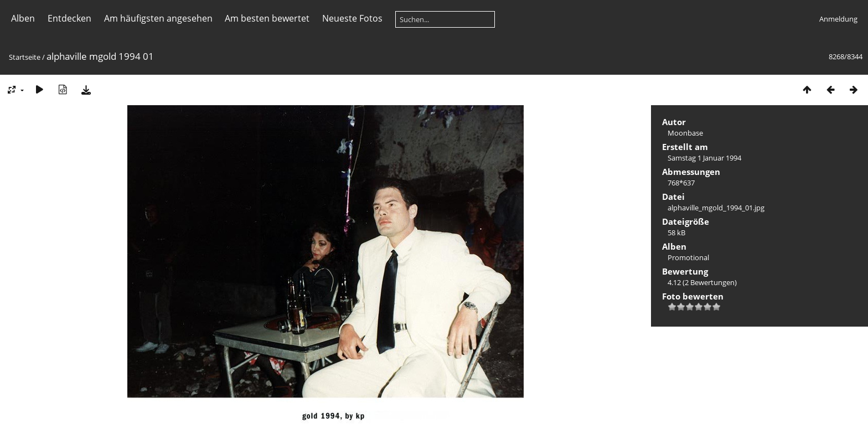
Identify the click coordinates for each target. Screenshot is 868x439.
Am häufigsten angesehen (158, 18)
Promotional (688, 257)
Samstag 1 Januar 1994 (704, 158)
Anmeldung (838, 19)
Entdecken (69, 18)
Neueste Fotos (352, 18)
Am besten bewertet (267, 18)
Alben (23, 18)
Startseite (25, 57)
